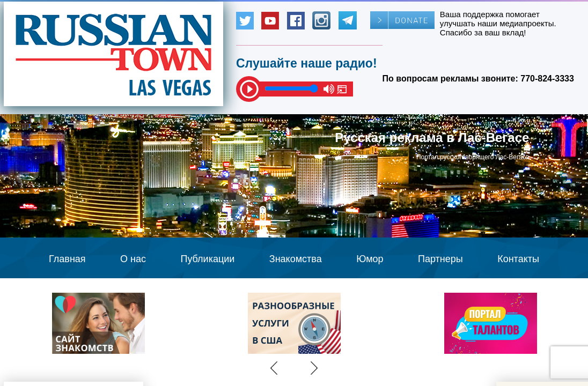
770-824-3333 (547, 79)
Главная (67, 259)
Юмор (370, 259)
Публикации (207, 259)
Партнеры (440, 259)
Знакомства (296, 259)
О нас (133, 259)
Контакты (518, 259)
